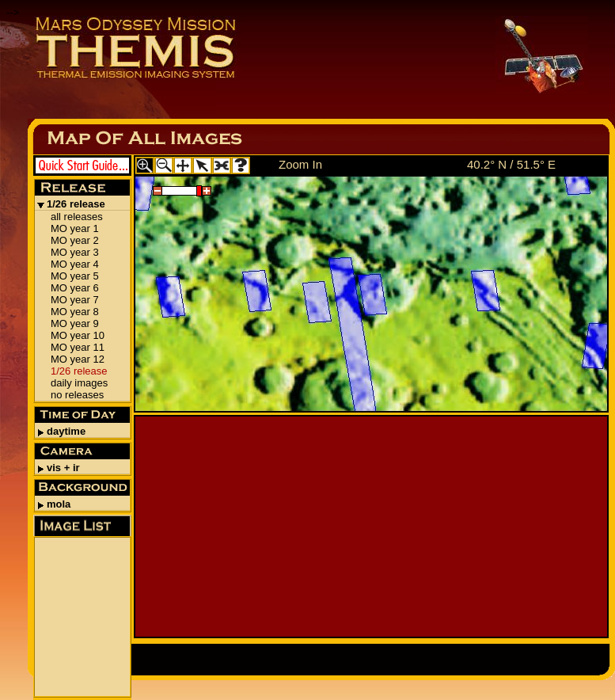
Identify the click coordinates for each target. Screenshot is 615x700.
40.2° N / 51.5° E (511, 164)
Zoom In (300, 164)
